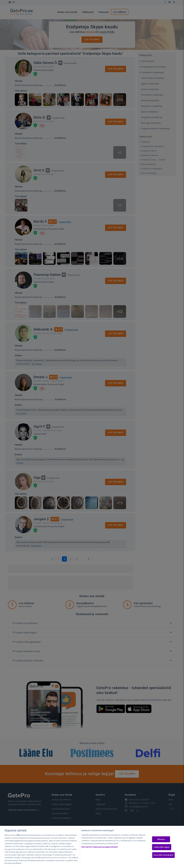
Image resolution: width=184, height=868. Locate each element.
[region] (92, 847)
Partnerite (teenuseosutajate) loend (100, 847)
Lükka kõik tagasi (162, 847)
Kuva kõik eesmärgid (163, 855)
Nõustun (161, 839)
